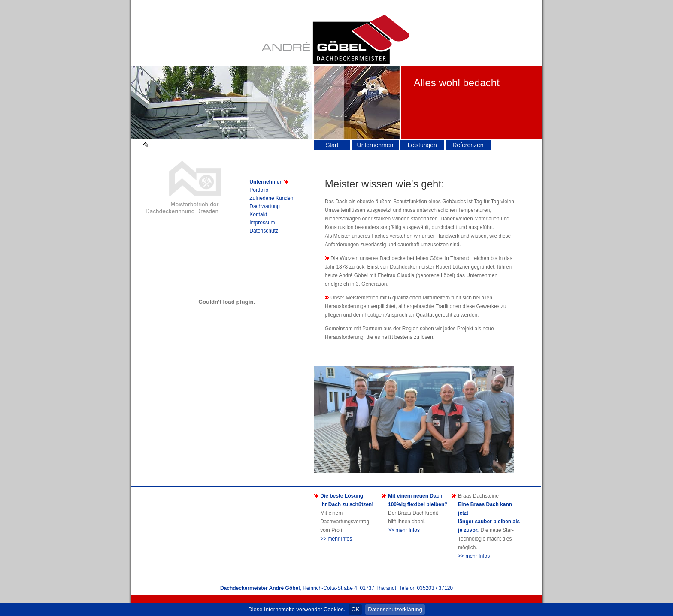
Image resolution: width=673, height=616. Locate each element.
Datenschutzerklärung (395, 609)
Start (332, 145)
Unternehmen (375, 145)
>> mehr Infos (336, 539)
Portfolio (259, 190)
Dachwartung (265, 206)
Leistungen (422, 145)
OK (355, 609)
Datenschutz (264, 231)
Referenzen (468, 145)
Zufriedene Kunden (271, 198)
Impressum (262, 223)
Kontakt (258, 214)
